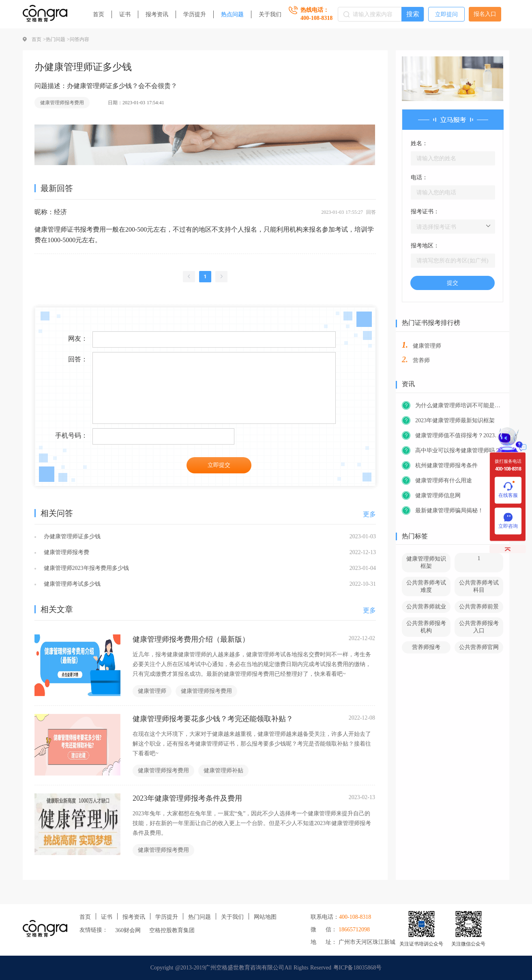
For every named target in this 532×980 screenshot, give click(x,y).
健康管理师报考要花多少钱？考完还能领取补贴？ (213, 719)
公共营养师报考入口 (479, 627)
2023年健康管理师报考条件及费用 (187, 798)
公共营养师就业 (426, 607)
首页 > (39, 39)
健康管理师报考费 (65, 552)
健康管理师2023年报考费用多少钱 (85, 568)
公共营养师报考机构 (426, 627)
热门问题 (199, 917)
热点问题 (232, 14)
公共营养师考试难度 (426, 586)
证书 (125, 14)
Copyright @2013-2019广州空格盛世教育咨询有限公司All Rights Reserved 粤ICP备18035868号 (266, 968)
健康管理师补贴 (223, 770)
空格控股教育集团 (172, 930)
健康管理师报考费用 (62, 103)
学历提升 (195, 14)
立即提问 (446, 14)
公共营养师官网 (479, 647)
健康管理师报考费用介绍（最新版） (191, 639)
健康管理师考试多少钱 (71, 584)
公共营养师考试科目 (479, 586)
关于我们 (270, 14)
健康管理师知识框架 (426, 562)
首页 (99, 14)
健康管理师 (152, 691)
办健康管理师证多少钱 (71, 536)
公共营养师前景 (479, 607)
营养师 (421, 360)
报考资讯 (157, 14)
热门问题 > (58, 39)
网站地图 (265, 917)
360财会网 (128, 930)
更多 (369, 514)
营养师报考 (426, 647)
